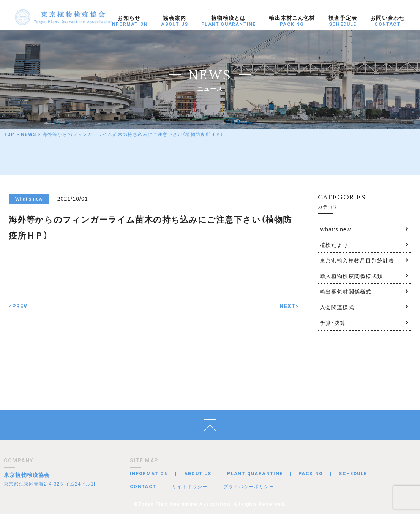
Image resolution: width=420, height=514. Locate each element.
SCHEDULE (353, 474)
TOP (9, 134)
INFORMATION (149, 474)
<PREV (18, 306)
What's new (335, 229)
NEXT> (289, 306)
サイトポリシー (190, 486)
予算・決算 (333, 323)
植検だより (334, 245)
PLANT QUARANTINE (255, 474)
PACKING (311, 474)
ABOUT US (198, 474)
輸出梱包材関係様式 (346, 291)
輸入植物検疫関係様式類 (351, 276)
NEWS (28, 134)
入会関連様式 (337, 307)
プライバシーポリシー (249, 486)
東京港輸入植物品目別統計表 (357, 260)
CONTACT (143, 487)
